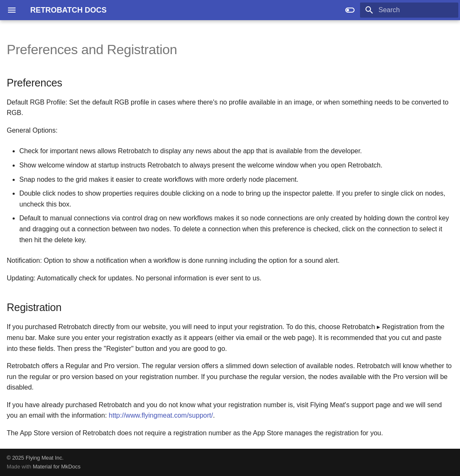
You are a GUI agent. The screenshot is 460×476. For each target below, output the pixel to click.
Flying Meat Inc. (45, 458)
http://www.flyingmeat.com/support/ (161, 415)
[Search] (409, 10)
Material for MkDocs (57, 467)
